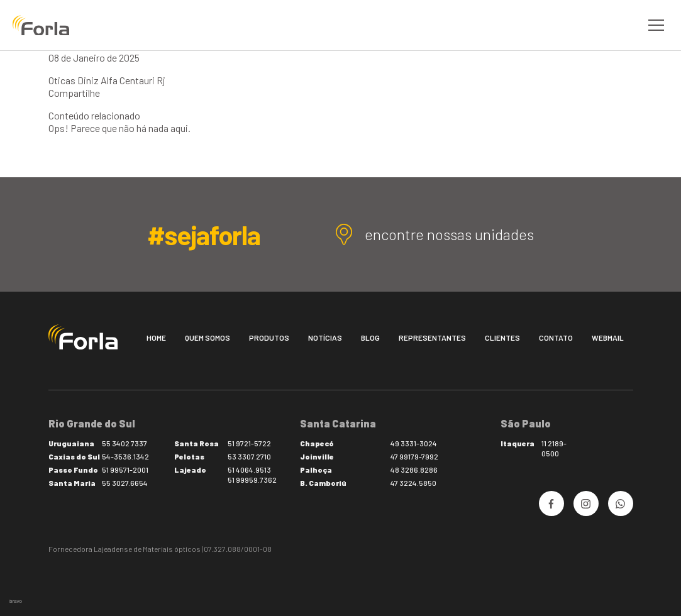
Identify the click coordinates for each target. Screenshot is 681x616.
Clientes (502, 338)
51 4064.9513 (249, 470)
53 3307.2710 (249, 456)
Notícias (325, 338)
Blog (370, 338)
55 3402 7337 (125, 443)
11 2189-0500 (554, 448)
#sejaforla (203, 234)
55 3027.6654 (125, 483)
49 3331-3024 (414, 443)
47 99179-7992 (414, 456)
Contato (556, 338)
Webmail (608, 338)
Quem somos (208, 338)
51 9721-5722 (249, 443)
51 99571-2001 (125, 470)
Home (156, 338)
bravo (16, 601)
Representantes (432, 338)
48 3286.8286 (414, 470)
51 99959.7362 (252, 480)
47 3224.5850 (413, 483)
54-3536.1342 (125, 456)
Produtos (269, 338)
